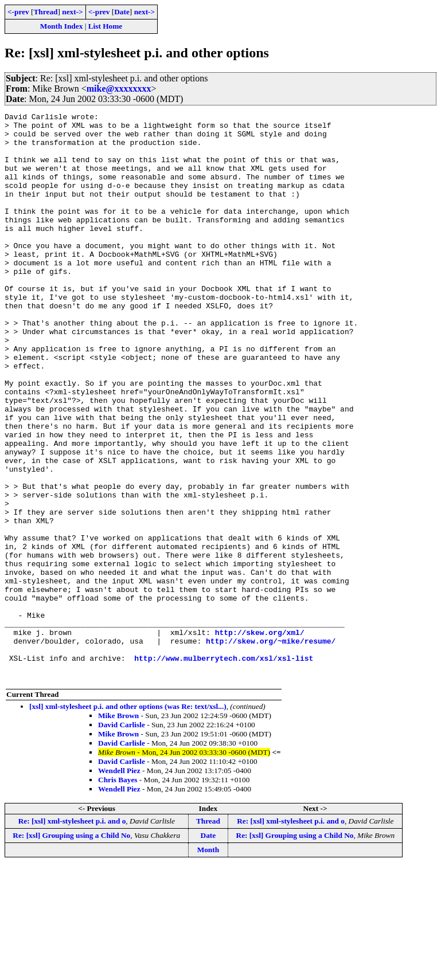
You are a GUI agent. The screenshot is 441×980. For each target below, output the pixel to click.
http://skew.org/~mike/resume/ (271, 747)
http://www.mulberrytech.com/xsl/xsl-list (224, 768)
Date (122, 12)
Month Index (61, 26)
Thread (45, 12)
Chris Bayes (118, 893)
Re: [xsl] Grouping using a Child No (71, 949)
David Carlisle (122, 838)
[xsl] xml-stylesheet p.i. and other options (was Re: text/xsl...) (128, 820)
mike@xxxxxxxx (119, 89)
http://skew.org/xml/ (260, 737)
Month (208, 963)
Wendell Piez (119, 884)
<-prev (18, 12)
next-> (72, 12)
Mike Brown (118, 829)
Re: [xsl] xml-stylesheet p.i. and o (72, 934)
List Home (106, 26)
